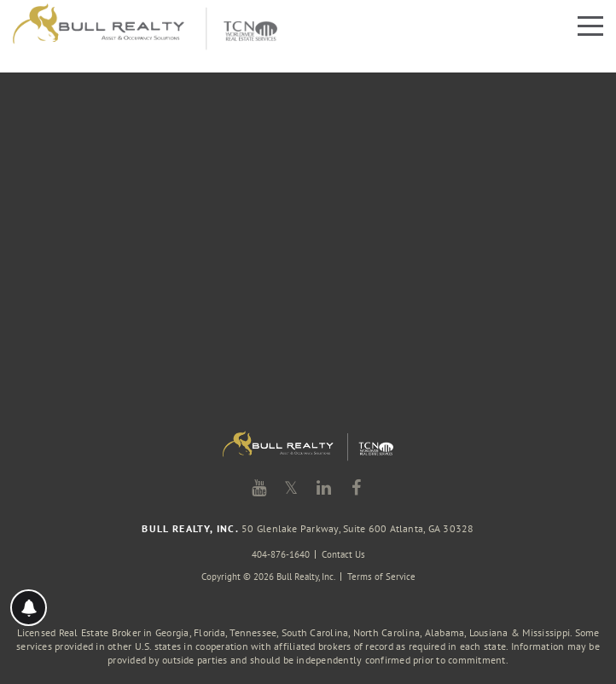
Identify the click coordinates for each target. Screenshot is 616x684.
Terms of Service (381, 577)
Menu (590, 26)
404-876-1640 (281, 554)
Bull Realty (145, 28)
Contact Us (343, 554)
